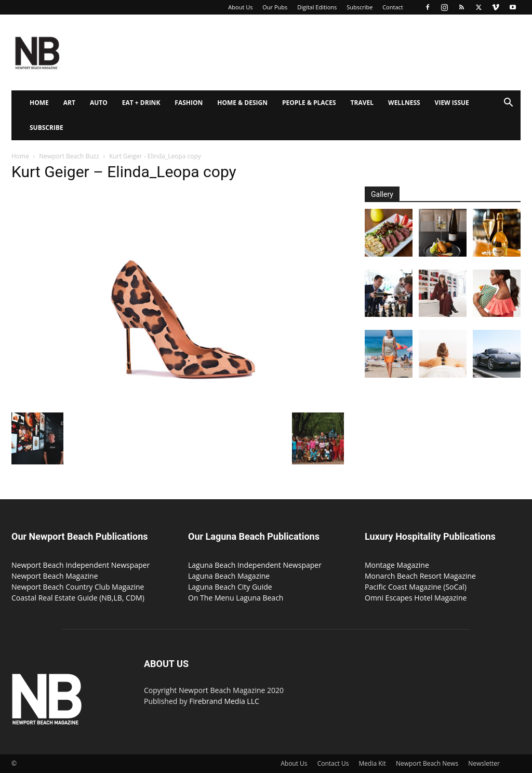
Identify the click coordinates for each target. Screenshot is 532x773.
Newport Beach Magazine (55, 576)
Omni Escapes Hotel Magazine (416, 598)
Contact (393, 7)
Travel (362, 103)
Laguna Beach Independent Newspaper (255, 565)
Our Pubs (275, 7)
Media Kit (373, 763)
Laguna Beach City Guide (230, 587)
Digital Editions (317, 7)
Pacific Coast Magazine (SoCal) (416, 587)
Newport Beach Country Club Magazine (78, 587)
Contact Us (333, 763)
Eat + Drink (141, 103)
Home (39, 103)
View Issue (452, 103)
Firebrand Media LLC (224, 701)
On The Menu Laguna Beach (236, 598)
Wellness (404, 103)
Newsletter (484, 763)
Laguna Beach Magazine (229, 576)
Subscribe (360, 7)
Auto (99, 103)
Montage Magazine (397, 565)
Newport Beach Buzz (69, 156)
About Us (240, 7)
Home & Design (242, 103)
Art (69, 103)
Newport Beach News (427, 763)
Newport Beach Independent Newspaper (81, 565)
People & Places (309, 103)
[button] (508, 104)
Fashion (189, 103)
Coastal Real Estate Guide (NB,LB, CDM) (78, 598)
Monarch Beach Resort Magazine (420, 576)
